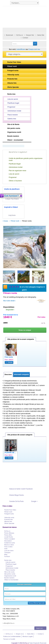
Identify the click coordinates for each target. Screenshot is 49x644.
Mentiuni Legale (28, 636)
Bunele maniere (13, 136)
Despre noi (18, 634)
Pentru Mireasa (9, 533)
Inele (6, 549)
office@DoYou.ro (8, 623)
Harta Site (39, 35)
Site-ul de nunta (9, 572)
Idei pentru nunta (14, 128)
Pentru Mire (8, 535)
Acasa (5, 221)
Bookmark (8, 35)
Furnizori (7, 556)
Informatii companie (21, 375)
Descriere (8, 375)
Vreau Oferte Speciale (37, 603)
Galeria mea (10, 119)
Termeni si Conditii (9, 639)
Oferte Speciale (11, 87)
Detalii (9, 362)
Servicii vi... (9, 453)
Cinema (22, 453)
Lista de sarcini (11, 99)
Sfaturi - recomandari (15, 140)
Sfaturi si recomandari (11, 580)
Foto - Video (9, 357)
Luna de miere (9, 551)
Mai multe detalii (9, 301)
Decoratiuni (8, 541)
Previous (5, 356)
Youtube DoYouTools (14, 501)
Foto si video (8, 547)
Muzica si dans (9, 545)
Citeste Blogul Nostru (14, 495)
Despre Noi (29, 35)
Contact (24, 38)
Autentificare (21, 49)
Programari (10, 107)
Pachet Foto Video (12, 62)
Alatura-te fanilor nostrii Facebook (18, 489)
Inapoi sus (41, 628)
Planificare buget (12, 103)
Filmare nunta (40, 453)
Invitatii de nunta (10, 543)
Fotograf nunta (11, 71)
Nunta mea (11, 94)
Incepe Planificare (12, 199)
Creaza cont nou (34, 49)
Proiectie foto (10, 79)
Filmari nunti (10, 66)
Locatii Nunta (8, 537)
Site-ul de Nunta (19, 124)
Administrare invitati (13, 111)
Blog (6, 554)
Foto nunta (24, 357)
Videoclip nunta (11, 75)
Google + (32, 501)
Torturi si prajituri (10, 539)
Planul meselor (11, 115)
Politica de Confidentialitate (12, 636)
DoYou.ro (18, 35)
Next (44, 356)
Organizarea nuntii (14, 132)
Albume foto (10, 83)
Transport (7, 553)
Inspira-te (12, 215)
